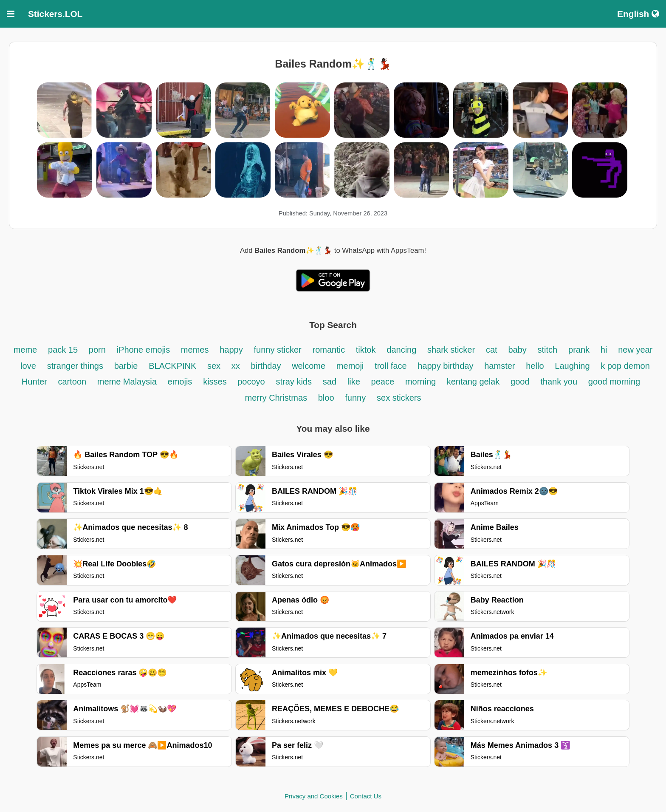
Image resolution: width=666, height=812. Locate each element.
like (354, 382)
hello (535, 366)
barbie (126, 366)
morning (422, 382)
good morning (614, 382)
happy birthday (445, 366)
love (28, 366)
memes (195, 350)
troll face (392, 366)
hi (604, 350)
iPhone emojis (145, 350)
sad (330, 382)
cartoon (73, 382)
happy (231, 350)
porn (97, 350)
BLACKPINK (174, 366)
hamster (499, 366)
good (520, 382)
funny (355, 398)
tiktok (366, 350)
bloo (326, 398)
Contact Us (366, 796)
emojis (180, 382)
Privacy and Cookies (314, 796)
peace (383, 382)
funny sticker (278, 350)
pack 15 (63, 350)
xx (236, 366)
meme (25, 350)
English (638, 14)
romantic (330, 350)
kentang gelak (473, 382)
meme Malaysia (127, 382)
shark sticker (451, 350)
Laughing (573, 366)
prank (579, 350)
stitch (548, 350)
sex (215, 366)
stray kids (294, 382)
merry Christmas (277, 398)
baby (517, 350)
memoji (350, 366)
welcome (309, 366)
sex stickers (399, 398)
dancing (403, 350)
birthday (267, 366)
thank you (559, 382)
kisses (216, 382)
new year (635, 350)
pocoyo (251, 382)
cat (492, 350)
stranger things (75, 366)
